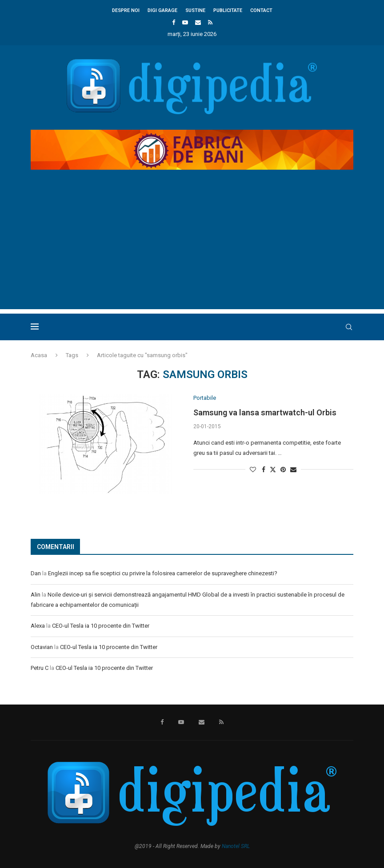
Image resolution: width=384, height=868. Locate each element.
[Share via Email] (293, 470)
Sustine (195, 10)
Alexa (38, 626)
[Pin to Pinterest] (283, 470)
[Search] (349, 327)
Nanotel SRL (236, 846)
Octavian (42, 647)
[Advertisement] (192, 247)
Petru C (40, 668)
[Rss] (210, 22)
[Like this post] (253, 470)
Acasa (39, 355)
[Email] (198, 22)
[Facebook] (174, 22)
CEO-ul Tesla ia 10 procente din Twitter (101, 626)
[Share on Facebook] (264, 470)
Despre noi (126, 10)
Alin (36, 595)
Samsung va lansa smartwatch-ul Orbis (265, 412)
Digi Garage (162, 10)
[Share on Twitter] (273, 469)
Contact (261, 10)
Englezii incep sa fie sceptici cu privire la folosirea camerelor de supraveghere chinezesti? (163, 573)
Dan (36, 573)
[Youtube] (185, 22)
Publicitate (228, 10)
